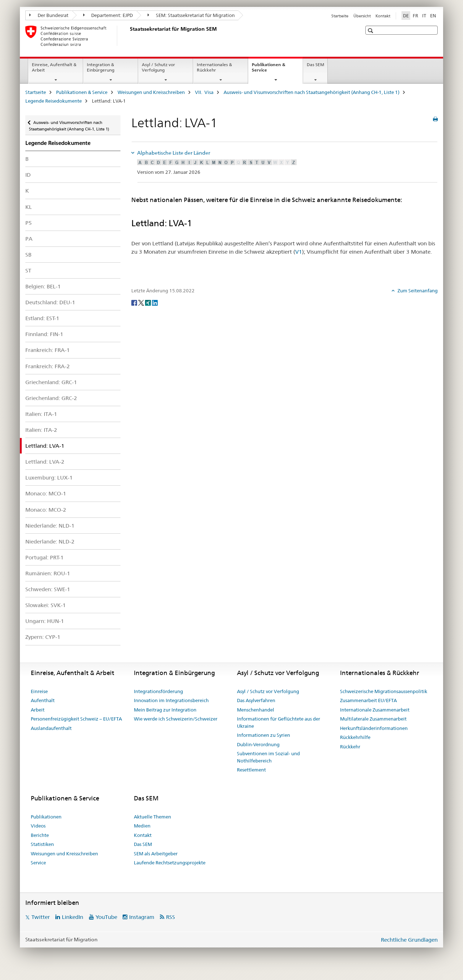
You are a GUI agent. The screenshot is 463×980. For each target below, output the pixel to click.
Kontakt (383, 16)
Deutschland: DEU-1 (50, 302)
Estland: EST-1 (42, 318)
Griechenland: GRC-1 (51, 382)
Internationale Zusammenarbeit (375, 710)
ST (28, 270)
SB (28, 255)
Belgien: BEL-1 (43, 286)
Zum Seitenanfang (417, 291)
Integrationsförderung (158, 691)
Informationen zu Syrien (264, 735)
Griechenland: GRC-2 (51, 398)
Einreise (39, 691)
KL (29, 207)
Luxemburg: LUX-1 (49, 478)
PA (29, 239)
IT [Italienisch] (424, 16)
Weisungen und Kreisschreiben (151, 92)
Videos (38, 826)
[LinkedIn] (155, 302)
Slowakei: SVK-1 (46, 605)
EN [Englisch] (433, 16)
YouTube (106, 917)
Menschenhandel (256, 710)
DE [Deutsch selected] (406, 16)
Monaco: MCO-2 (46, 510)
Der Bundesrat (49, 15)
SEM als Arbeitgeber (156, 854)
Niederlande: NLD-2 (50, 541)
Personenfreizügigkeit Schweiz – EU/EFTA (76, 719)
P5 (29, 223)
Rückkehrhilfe (355, 737)
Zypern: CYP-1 (43, 637)
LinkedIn (73, 917)
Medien (142, 826)
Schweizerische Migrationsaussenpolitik (384, 691)
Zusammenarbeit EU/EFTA (368, 700)
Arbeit (38, 710)
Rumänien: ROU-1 (48, 573)
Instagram (142, 917)
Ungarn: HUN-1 (45, 621)
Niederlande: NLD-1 (50, 526)
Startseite (340, 16)
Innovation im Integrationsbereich (171, 700)
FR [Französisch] (415, 16)
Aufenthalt (43, 700)
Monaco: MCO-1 (46, 493)
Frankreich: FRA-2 (48, 366)
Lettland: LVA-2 (45, 462)
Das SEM (315, 65)
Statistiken (42, 844)
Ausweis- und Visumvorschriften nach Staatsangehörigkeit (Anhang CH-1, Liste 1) (311, 92)
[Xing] (148, 302)
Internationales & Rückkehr (214, 67)
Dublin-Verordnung (258, 744)
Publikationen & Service (269, 70)
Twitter (41, 917)
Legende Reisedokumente (54, 101)
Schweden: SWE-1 (48, 589)
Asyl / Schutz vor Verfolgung (158, 67)
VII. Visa (204, 92)
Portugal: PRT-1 (44, 557)
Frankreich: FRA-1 (48, 350)
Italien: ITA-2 (41, 430)
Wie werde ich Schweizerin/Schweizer (176, 719)
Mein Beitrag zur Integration (165, 710)
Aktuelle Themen (152, 817)
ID (28, 175)
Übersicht (362, 16)
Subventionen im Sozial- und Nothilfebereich (268, 757)
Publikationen (46, 817)
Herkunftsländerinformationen (374, 728)
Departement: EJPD (108, 15)
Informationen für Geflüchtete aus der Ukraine (279, 722)
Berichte (40, 835)
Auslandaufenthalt (51, 728)
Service (38, 863)
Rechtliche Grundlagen (409, 940)
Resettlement (251, 770)
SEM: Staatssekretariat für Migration (191, 15)
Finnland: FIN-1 (44, 334)
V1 (299, 252)
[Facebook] (135, 302)
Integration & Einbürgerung (101, 67)
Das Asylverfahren (256, 700)
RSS (171, 917)
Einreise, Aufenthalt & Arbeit (54, 67)
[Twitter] (142, 302)
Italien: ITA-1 (41, 414)
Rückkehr (350, 747)
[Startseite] (128, 36)
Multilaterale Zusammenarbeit (373, 719)
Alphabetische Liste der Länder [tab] (173, 153)
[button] (371, 31)
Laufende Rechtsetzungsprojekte (170, 863)
